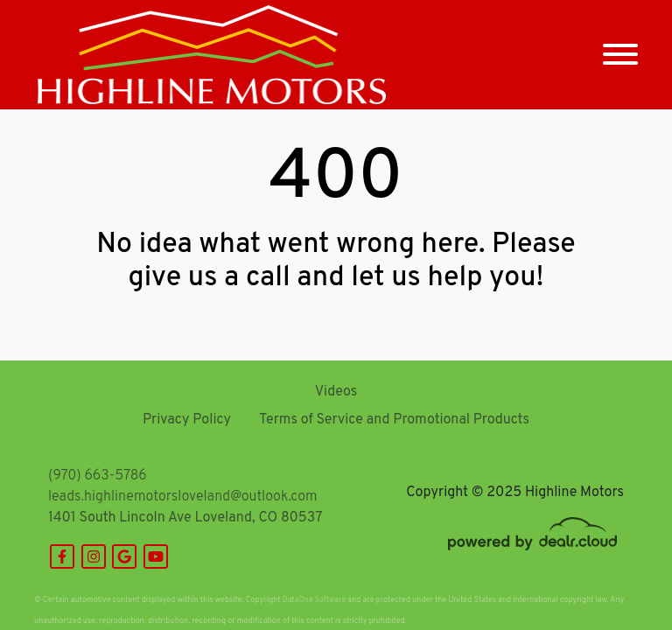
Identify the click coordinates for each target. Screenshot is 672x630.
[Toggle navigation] (620, 55)
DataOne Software (314, 600)
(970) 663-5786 (98, 476)
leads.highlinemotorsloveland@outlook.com (182, 497)
